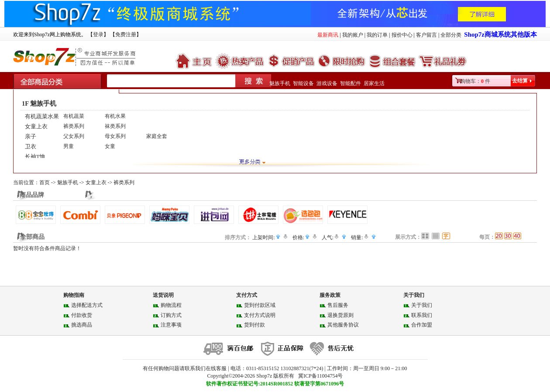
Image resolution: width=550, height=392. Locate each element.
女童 (110, 146)
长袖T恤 (35, 156)
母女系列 (115, 136)
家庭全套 (157, 136)
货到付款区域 (260, 305)
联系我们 (422, 315)
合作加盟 (422, 325)
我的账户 (353, 35)
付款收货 (82, 315)
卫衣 (31, 146)
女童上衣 (36, 126)
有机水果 (115, 116)
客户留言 (426, 35)
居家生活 (374, 83)
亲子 (31, 136)
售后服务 (338, 305)
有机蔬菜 (74, 116)
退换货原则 (340, 315)
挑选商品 (82, 325)
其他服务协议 (343, 325)
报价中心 (402, 35)
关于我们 (422, 305)
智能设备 (303, 83)
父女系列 (74, 136)
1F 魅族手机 (39, 103)
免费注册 (126, 34)
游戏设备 (327, 83)
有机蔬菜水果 (42, 116)
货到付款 (254, 325)
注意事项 (171, 325)
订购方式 (171, 315)
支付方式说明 (260, 315)
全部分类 (451, 35)
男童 (69, 146)
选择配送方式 (87, 305)
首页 (45, 182)
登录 (98, 34)
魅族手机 (280, 83)
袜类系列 (115, 126)
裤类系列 (74, 126)
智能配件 (351, 83)
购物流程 (171, 305)
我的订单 (377, 35)
